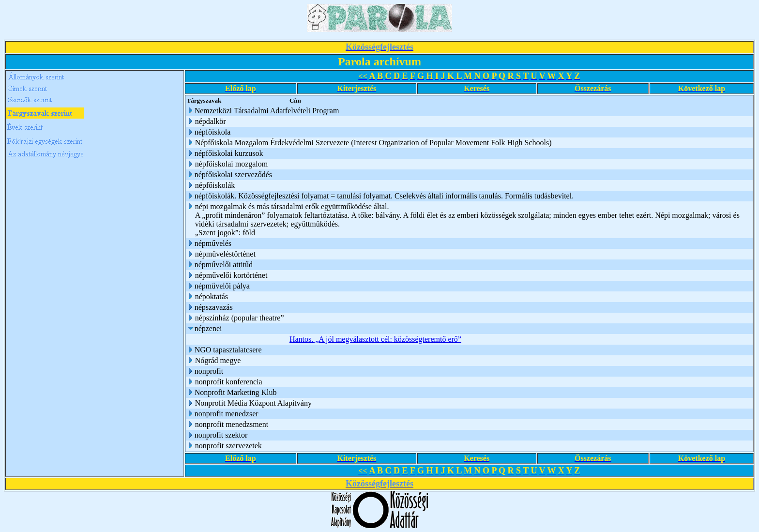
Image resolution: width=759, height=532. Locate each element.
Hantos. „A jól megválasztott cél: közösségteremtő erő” (375, 339)
